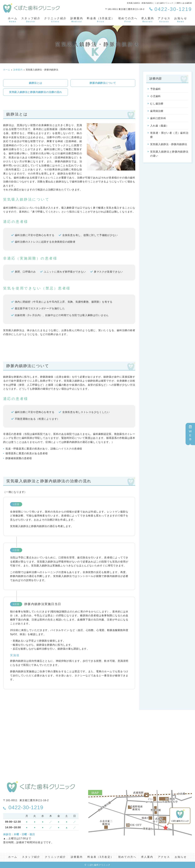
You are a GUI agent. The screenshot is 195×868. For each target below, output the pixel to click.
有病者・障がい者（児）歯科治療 (169, 135)
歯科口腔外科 (158, 118)
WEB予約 (190, 434)
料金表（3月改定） (101, 20)
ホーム (13, 20)
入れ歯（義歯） (159, 126)
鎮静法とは (36, 83)
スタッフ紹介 (31, 20)
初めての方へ (128, 20)
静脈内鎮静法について (103, 83)
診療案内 (77, 20)
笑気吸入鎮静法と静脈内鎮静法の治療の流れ (36, 92)
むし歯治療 (157, 104)
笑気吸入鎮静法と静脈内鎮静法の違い (169, 154)
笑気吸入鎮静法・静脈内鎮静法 (169, 144)
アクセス (164, 20)
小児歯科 (155, 96)
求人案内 (148, 20)
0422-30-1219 (23, 807)
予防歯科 (155, 89)
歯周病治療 (157, 111)
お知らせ (181, 20)
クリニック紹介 (55, 20)
